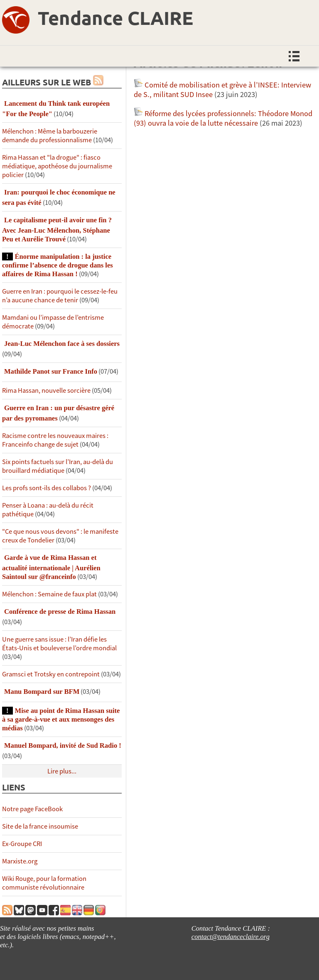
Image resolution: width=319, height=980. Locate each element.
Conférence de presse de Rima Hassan (60, 612)
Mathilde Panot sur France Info (51, 371)
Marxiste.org (20, 861)
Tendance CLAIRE (115, 18)
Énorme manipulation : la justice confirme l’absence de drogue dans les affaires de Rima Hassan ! (58, 265)
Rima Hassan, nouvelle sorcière (46, 390)
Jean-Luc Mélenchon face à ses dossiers (62, 344)
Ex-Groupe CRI (22, 844)
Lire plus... (62, 771)
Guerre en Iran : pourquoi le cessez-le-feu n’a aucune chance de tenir (60, 296)
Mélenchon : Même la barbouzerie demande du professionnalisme (50, 136)
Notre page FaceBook (32, 809)
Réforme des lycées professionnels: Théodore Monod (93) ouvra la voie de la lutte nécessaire (223, 118)
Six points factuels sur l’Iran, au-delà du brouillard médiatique (58, 466)
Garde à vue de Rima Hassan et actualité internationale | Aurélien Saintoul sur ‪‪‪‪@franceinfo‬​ (51, 567)
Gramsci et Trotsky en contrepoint (51, 674)
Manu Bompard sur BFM (42, 692)
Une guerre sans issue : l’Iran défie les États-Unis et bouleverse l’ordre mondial (59, 644)
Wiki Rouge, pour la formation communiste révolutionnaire (44, 883)
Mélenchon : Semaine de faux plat (49, 594)
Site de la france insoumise (40, 826)
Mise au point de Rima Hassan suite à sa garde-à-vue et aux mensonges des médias (61, 719)
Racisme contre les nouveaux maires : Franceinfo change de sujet (55, 440)
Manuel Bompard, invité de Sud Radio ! (63, 745)
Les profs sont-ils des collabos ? (47, 488)
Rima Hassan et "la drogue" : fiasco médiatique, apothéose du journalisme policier (57, 166)
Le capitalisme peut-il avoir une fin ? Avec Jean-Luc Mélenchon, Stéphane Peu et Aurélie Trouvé (57, 230)
